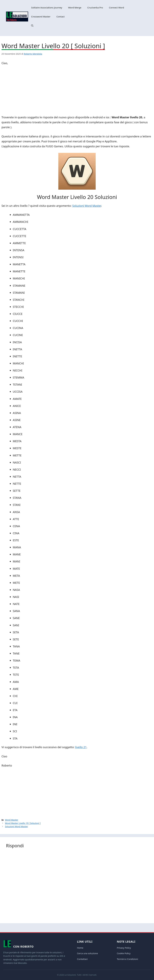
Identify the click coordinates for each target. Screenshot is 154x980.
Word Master (12, 820)
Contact (60, 17)
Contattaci (82, 959)
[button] (32, 26)
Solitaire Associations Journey (47, 8)
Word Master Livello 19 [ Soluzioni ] (23, 823)
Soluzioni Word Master (87, 206)
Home (80, 948)
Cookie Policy (124, 953)
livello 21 (81, 747)
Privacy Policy (124, 948)
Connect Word (117, 8)
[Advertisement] (77, 91)
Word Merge (75, 8)
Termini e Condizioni (127, 959)
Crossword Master (41, 17)
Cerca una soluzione (87, 953)
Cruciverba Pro (95, 8)
